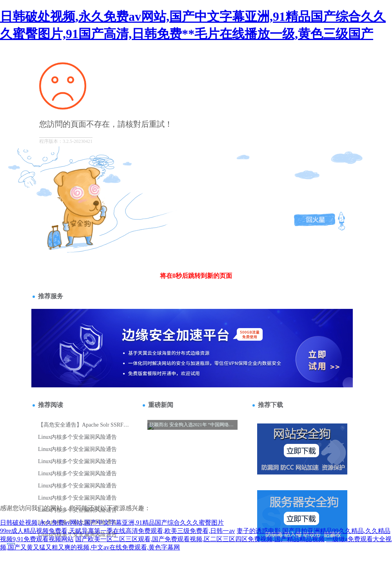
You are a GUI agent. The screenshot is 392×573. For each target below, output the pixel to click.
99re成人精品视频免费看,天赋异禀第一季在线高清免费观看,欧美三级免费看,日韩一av (118, 531)
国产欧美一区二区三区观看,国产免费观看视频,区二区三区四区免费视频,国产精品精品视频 (200, 539)
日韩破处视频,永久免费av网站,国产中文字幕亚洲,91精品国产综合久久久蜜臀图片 (112, 523)
